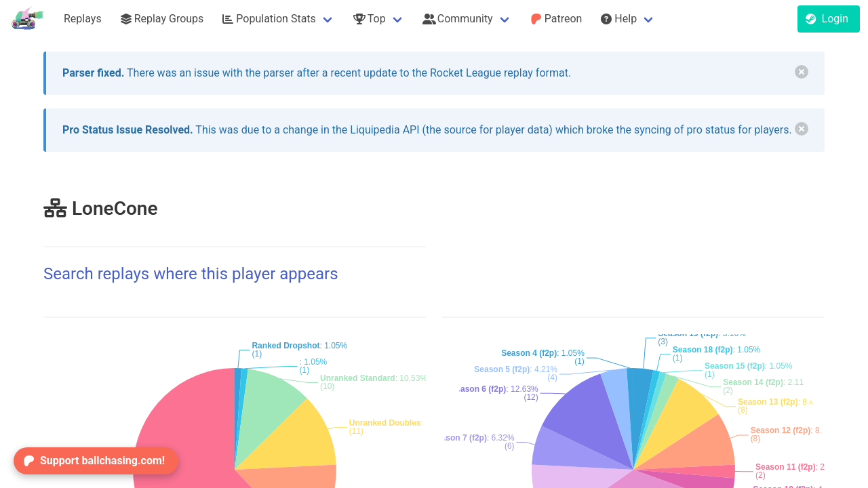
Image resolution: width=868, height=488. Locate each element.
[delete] (802, 72)
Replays (83, 19)
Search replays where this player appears (191, 274)
